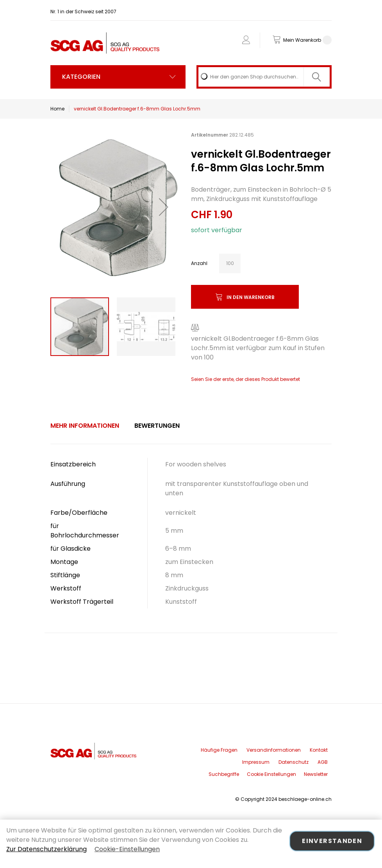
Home (57, 109)
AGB (323, 762)
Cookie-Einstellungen (127, 849)
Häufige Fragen (219, 750)
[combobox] (264, 77)
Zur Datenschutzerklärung (46, 849)
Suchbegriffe (224, 774)
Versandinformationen (274, 750)
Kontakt (319, 750)
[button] (164, 207)
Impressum (256, 762)
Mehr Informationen (85, 426)
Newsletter (316, 774)
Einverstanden (332, 841)
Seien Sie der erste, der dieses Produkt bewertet (245, 379)
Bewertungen (157, 426)
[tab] (85, 426)
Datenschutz (294, 762)
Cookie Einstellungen (271, 774)
